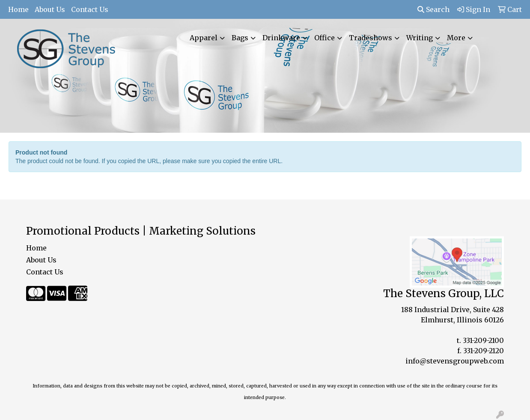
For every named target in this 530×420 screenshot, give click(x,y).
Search (433, 9)
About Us (50, 9)
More (456, 38)
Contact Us (90, 9)
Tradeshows (371, 38)
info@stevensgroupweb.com (455, 361)
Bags (240, 38)
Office (325, 38)
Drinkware (281, 38)
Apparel (204, 38)
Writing (420, 38)
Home (18, 9)
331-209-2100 (483, 340)
